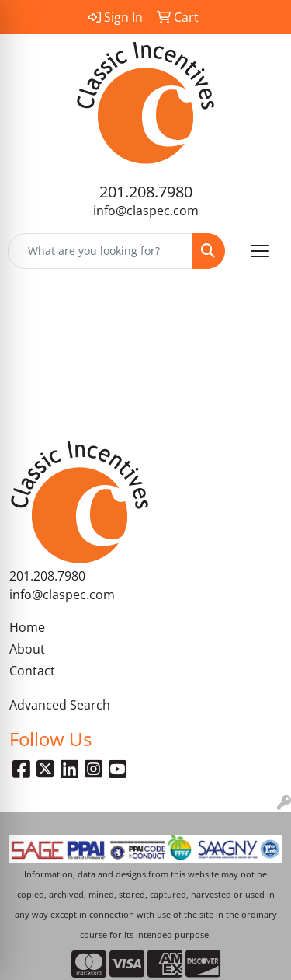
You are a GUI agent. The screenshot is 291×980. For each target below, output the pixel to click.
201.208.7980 (146, 192)
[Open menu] (260, 251)
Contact (32, 671)
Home (27, 627)
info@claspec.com (146, 211)
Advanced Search (60, 705)
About (27, 649)
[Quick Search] (100, 251)
